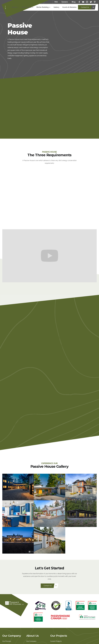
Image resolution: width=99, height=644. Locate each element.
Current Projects (56, 641)
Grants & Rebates (69, 7)
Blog (74, 2)
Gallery (56, 7)
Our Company (31, 641)
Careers (65, 2)
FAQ (56, 2)
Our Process (7, 641)
